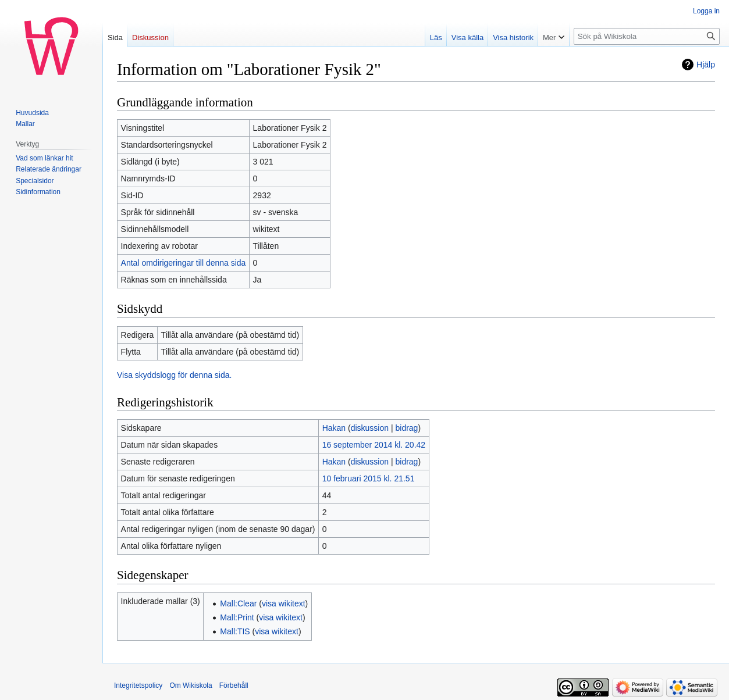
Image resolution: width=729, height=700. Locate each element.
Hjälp (706, 65)
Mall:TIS (235, 631)
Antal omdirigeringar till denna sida (184, 263)
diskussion (370, 428)
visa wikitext (284, 603)
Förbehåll (234, 685)
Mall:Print (237, 617)
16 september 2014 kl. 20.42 (374, 445)
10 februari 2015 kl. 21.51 (369, 478)
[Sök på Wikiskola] (647, 36)
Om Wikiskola (191, 685)
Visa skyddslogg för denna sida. (174, 375)
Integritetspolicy (138, 685)
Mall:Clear (238, 603)
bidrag (406, 428)
